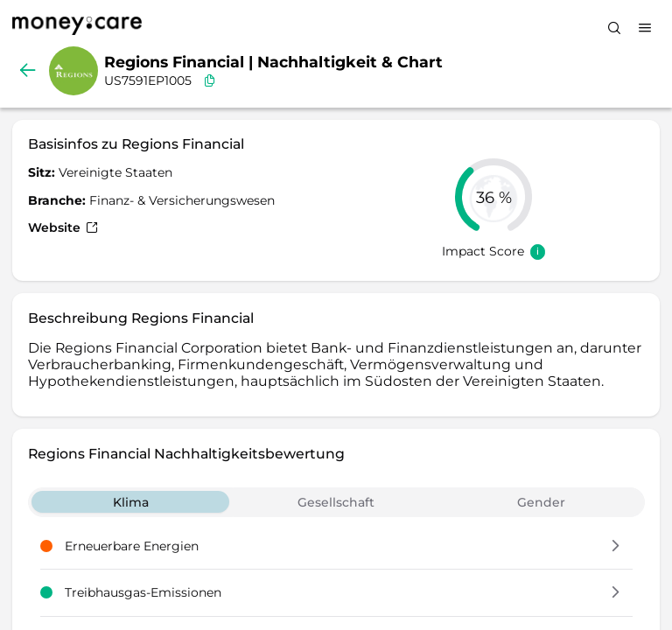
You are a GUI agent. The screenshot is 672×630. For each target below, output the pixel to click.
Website (63, 227)
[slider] (493, 197)
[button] (616, 547)
